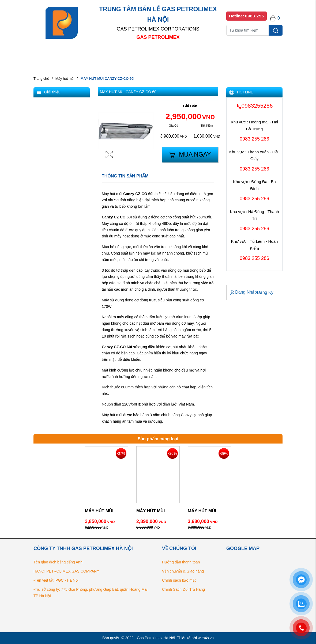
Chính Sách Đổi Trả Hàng (183, 589)
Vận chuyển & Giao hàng (183, 571)
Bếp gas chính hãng (215, 53)
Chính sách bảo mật (179, 580)
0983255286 (255, 106)
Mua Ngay (190, 154)
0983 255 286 (254, 139)
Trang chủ (41, 79)
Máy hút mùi (65, 79)
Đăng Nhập (243, 293)
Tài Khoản (238, 280)
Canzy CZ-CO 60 (138, 194)
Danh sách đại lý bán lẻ (163, 53)
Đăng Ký (265, 292)
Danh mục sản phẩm (111, 53)
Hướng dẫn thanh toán (181, 562)
